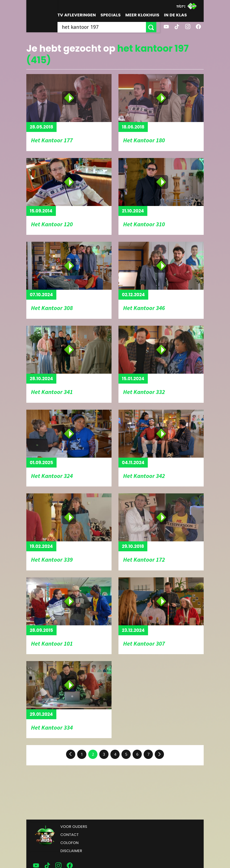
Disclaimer (71, 851)
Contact (70, 835)
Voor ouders (74, 827)
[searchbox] (103, 27)
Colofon (70, 843)
